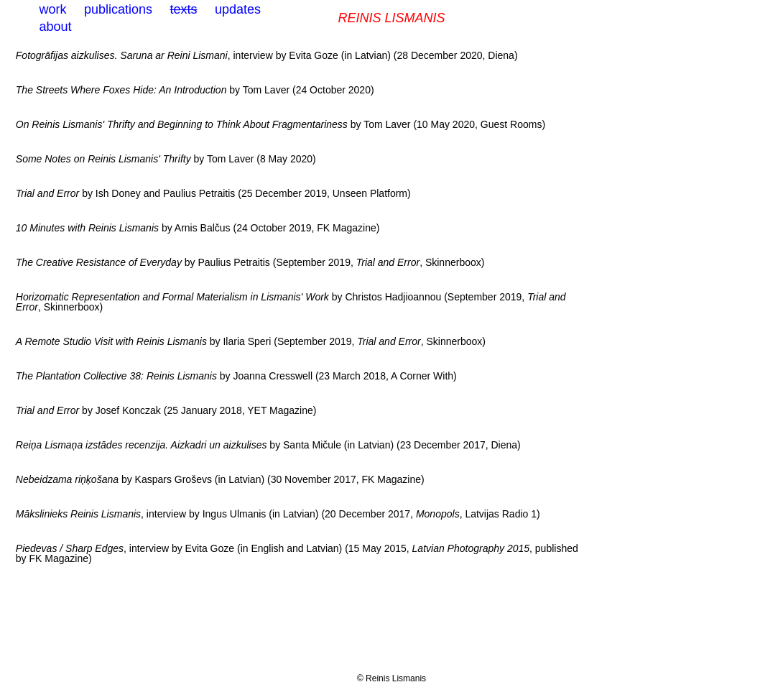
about (56, 27)
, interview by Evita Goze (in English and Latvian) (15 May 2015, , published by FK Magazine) (297, 553)
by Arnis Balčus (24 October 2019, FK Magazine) (198, 228)
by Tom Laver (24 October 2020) (195, 90)
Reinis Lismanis (391, 18)
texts (183, 9)
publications (118, 9)
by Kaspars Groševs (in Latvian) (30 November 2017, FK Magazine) (220, 479)
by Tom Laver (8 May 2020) (166, 159)
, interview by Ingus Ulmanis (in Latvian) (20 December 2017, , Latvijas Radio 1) (278, 514)
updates (238, 9)
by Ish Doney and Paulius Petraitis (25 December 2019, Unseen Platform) (213, 193)
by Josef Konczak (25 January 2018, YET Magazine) (166, 410)
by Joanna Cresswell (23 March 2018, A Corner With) (236, 376)
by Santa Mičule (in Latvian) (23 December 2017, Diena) (268, 445)
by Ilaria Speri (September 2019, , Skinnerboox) (251, 341)
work (53, 9)
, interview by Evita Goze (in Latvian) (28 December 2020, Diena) (267, 55)
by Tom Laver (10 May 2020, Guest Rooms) (281, 124)
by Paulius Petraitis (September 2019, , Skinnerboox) (250, 262)
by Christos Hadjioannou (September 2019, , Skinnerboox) (291, 302)
